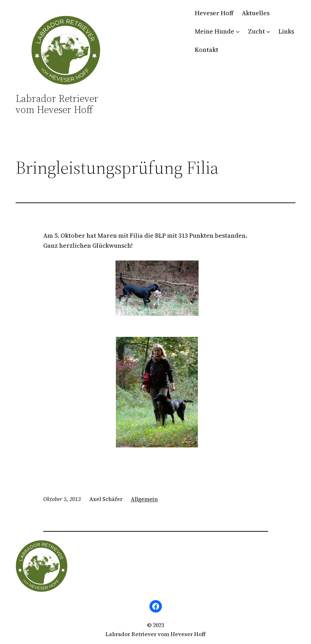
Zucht (257, 31)
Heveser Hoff (214, 13)
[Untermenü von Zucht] (268, 32)
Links (286, 31)
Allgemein (144, 499)
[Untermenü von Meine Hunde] (238, 32)
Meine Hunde (214, 31)
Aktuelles (256, 13)
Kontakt (207, 50)
